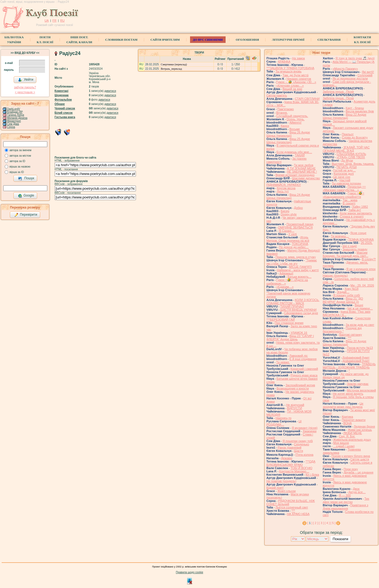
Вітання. (282, 113)
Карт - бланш (355, 108)
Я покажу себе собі (346, 295)
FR (55, 21)
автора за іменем (21, 150)
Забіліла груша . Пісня (338, 92)
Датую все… (357, 492)
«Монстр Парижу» (345, 69)
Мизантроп (14, 121)
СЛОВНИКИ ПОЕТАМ (121, 40)
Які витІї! (368, 72)
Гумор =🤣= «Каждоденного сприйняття (343, 195)
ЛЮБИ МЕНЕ (352, 433)
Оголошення (247, 40)
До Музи (347, 160)
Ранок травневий (290, 447)
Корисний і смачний (304, 369)
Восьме (295, 129)
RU (62, 21)
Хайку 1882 (360, 207)
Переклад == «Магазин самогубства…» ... (344, 188)
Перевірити (26, 215)
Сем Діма (13, 124)
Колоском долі (344, 174)
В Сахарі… (287, 231)
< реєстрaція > (25, 92)
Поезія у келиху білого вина (351, 456)
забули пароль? (25, 87)
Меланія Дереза (17, 118)
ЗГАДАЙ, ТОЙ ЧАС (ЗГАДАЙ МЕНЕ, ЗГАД (346, 149)
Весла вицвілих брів (360, 111)
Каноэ (285, 126)
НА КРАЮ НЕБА (298, 514)
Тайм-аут (355, 210)
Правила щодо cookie (189, 572)
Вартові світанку (350, 335)
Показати (340, 539)
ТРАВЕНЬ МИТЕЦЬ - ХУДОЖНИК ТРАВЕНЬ (349, 366)
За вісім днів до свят (360, 325)
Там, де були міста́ (295, 75)
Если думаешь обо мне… (294, 152)
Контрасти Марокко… (294, 471)
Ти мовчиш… (340, 236)
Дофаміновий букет (356, 358)
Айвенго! (295, 122)
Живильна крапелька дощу (352, 440)
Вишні (359, 305)
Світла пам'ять (277, 95)
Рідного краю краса (304, 375)
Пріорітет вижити (354, 420)
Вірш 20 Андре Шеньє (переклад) (344, 343)
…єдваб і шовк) (344, 446)
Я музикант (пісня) (305, 428)
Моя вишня (341, 443)
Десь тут (283, 191)
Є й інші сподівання (303, 359)
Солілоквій (365, 75)
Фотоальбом (63, 100)
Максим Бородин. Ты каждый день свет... (346, 254)
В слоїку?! (369, 259)
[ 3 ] (321, 523)
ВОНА (347, 423)
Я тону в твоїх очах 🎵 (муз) (355, 58)
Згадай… (343, 292)
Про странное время (289, 323)
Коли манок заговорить (356, 213)
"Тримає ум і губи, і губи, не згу (292, 262)
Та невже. (283, 362)
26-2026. (367, 243)
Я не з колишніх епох (361, 269)
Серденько (301, 444)
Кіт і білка (312, 475)
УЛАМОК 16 (299, 333)
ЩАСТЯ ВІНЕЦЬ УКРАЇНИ (298, 310)
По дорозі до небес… (294, 247)
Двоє (356, 489)
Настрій (345, 180)
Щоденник (62, 95)
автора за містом (20, 156)
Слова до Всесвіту (355, 138)
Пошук (26, 179)
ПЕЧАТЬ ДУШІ (347, 167)
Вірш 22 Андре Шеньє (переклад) (344, 116)
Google (26, 196)
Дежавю (287, 458)
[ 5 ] (333, 523)
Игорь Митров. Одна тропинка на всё (288, 239)
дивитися (110, 91)
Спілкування (329, 40)
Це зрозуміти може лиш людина (343, 405)
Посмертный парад (300, 224)
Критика (347, 417)
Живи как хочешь (360, 430)
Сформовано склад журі (301, 313)
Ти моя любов (304, 165)
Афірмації (286, 273)
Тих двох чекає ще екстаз (346, 500)
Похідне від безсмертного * (342, 330)
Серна (11, 127)
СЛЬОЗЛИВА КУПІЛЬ (351, 154)
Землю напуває (358, 384)
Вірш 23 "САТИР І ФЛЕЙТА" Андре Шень (290, 338)
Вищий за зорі (292, 89)
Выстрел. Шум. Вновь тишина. (353, 164)
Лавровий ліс (298, 356)
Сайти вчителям (165, 40)
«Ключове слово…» (290, 86)
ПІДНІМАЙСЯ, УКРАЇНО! (284, 185)
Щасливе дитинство (306, 178)
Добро (298, 208)
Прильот (348, 134)
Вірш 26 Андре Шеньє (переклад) (288, 134)
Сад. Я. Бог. (347, 436)
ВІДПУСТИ (294, 408)
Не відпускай (295, 405)
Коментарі (62, 91)
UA (47, 21)
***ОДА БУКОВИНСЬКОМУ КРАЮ (291, 463)
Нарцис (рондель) (335, 276)
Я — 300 (345, 495)
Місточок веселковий (361, 390)
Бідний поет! (275, 488)
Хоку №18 (352, 289)
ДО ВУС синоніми (208, 40)
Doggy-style (289, 214)
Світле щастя (360, 459)
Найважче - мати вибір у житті (298, 270)
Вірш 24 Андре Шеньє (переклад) (288, 196)
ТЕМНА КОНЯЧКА (361, 239)
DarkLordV (14, 109)
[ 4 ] (327, 523)
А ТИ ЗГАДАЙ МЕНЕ (301, 168)
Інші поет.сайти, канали (79, 40)
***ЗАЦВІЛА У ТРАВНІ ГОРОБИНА (290, 68)
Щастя (298, 451)
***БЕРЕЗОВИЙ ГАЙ (281, 320)
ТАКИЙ (300, 155)
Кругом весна (286, 188)
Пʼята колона (304, 455)
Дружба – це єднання (359, 472)
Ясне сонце (358, 233)
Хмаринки (310, 431)
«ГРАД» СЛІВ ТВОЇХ (351, 157)
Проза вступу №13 (360, 348)
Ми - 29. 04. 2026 (362, 285)
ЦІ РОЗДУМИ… (284, 423)
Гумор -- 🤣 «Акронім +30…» (296, 82)
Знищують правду (355, 249)
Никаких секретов (299, 79)
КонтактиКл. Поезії (362, 40)
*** (293, 511)
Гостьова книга (65, 117)
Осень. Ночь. (296, 119)
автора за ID (18, 161)
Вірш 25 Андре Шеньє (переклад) (288, 141)
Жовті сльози (286, 491)
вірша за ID (17, 172)
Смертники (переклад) (174, 64)
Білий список (64, 113)
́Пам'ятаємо (285, 109)
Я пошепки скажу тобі (298, 441)
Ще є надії (349, 246)
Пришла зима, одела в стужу (295, 257)
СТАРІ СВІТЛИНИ (307, 99)
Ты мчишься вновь (288, 71)
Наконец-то (283, 418)
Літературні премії (288, 40)
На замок (298, 58)
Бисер (285, 211)
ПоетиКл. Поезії (45, 40)
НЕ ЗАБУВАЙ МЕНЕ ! (302, 172)
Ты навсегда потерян (346, 183)
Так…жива (350, 200)
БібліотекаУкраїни (14, 40)
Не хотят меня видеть (348, 394)
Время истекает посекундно (295, 175)
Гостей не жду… (344, 170)
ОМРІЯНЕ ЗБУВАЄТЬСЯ (295, 227)
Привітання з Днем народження (345, 507)
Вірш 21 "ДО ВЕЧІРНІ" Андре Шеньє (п (343, 300)
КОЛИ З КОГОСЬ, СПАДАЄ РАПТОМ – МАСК (293, 302)
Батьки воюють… (299, 277)
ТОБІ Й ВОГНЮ (301, 468)
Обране (60, 104)
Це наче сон (342, 177)
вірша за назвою (20, 167)
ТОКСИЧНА (300, 244)
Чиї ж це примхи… (360, 308)
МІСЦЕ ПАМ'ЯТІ (300, 267)
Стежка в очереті (352, 217)
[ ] (310, 523)
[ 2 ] (316, 523)
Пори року (351, 469)
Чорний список (65, 108)
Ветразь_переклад (171, 69)
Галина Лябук (16, 115)
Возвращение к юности (293, 388)
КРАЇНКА (284, 62)
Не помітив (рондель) (281, 481)
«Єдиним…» (285, 287)
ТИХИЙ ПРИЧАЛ (292, 306)
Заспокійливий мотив (300, 385)
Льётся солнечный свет (292, 507)
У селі (293, 234)
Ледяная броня (364, 426)
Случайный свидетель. (292, 116)
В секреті (349, 203)
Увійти (26, 80)
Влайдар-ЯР (15, 112)
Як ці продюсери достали (350, 78)
